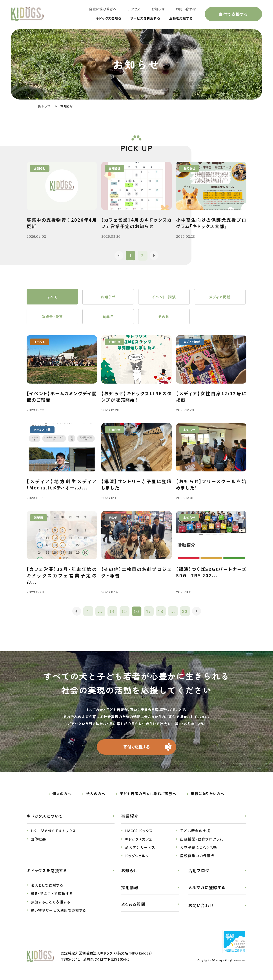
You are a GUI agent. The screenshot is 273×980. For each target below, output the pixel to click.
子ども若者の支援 (195, 831)
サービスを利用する (143, 18)
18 (161, 611)
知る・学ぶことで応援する (52, 893)
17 (149, 611)
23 (185, 611)
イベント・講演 (164, 297)
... (100, 611)
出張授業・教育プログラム (202, 839)
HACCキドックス (139, 831)
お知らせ (158, 9)
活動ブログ (199, 870)
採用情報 (130, 887)
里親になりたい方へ (208, 793)
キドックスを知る (104, 18)
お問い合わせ (186, 9)
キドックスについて (45, 816)
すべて (52, 297)
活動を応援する (180, 18)
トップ (46, 106)
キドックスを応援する (47, 870)
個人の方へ (62, 793)
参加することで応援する (50, 902)
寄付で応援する (137, 747)
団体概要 (38, 839)
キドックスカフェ (139, 839)
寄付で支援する (233, 14)
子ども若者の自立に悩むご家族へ (148, 793)
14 (112, 611)
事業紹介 (130, 816)
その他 (164, 317)
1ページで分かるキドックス (53, 831)
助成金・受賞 (52, 317)
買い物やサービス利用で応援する (58, 910)
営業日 (108, 317)
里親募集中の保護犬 (197, 856)
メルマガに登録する (207, 887)
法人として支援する (47, 885)
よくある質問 (133, 904)
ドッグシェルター (139, 856)
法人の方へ (96, 793)
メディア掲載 (220, 297)
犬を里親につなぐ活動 (199, 847)
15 (124, 611)
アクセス (134, 9)
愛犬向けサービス (140, 847)
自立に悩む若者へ (103, 9)
